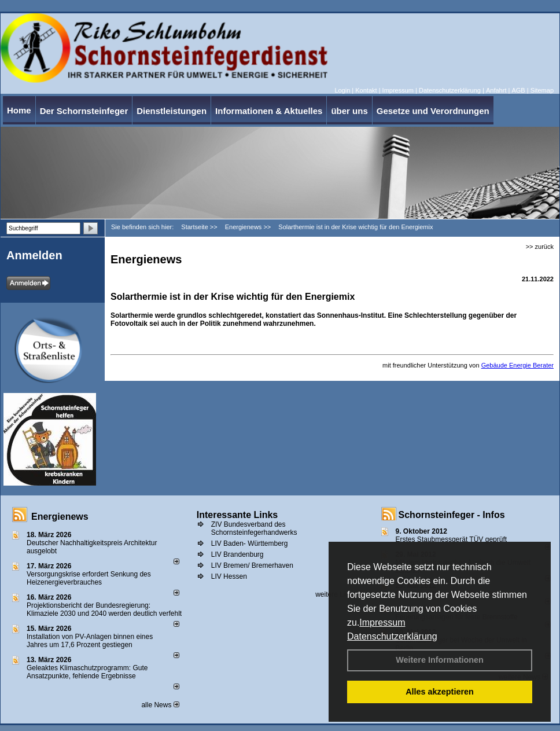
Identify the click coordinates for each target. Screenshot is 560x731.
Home (19, 110)
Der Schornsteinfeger (84, 111)
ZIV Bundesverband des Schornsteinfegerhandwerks (254, 528)
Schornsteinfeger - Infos (452, 515)
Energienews (60, 517)
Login (342, 90)
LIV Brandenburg (237, 554)
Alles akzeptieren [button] (440, 692)
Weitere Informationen (440, 660)
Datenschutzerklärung (392, 636)
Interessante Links (237, 515)
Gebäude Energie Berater (517, 365)
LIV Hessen (229, 576)
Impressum (382, 622)
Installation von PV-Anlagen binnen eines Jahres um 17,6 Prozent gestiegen (90, 641)
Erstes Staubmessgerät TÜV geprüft (452, 539)
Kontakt (366, 90)
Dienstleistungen (172, 111)
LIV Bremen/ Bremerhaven (252, 565)
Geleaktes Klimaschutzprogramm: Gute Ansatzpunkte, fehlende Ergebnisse (87, 672)
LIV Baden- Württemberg (250, 543)
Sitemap (542, 90)
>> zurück (540, 247)
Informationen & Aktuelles (269, 111)
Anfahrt (496, 90)
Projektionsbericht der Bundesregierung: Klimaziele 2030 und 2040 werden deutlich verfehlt (104, 609)
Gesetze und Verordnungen (433, 111)
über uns (349, 111)
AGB (518, 90)
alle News (160, 705)
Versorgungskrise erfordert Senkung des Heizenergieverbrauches (89, 578)
